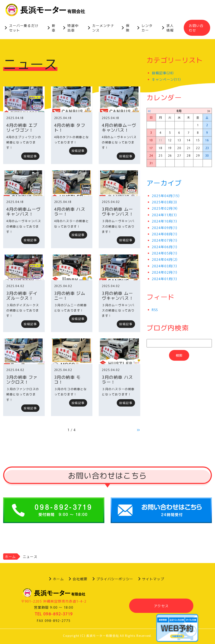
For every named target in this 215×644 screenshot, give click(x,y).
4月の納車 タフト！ (70, 127)
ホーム (10, 557)
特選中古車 (73, 28)
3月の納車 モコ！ (68, 379)
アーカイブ (164, 183)
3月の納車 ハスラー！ (117, 379)
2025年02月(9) (165, 208)
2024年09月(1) (165, 228)
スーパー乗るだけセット (24, 28)
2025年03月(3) (165, 202)
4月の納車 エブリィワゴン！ (22, 127)
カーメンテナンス (103, 28)
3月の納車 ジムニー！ (70, 295)
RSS (155, 310)
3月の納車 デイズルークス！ (22, 295)
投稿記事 (30, 156)
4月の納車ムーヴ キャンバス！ (119, 127)
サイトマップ (153, 579)
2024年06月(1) (165, 247)
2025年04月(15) (166, 196)
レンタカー (147, 28)
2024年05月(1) (165, 253)
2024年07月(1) (165, 240)
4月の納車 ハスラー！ (70, 211)
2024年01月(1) (165, 279)
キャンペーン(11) (166, 79)
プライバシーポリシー (115, 579)
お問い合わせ (196, 28)
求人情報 (170, 28)
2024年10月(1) (165, 221)
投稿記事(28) (163, 73)
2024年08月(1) (165, 234)
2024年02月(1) (165, 272)
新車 (54, 28)
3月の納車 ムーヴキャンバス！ (118, 211)
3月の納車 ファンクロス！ (22, 379)
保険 (128, 28)
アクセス (161, 606)
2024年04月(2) (165, 260)
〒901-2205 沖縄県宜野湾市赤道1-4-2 (54, 601)
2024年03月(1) (165, 266)
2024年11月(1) (164, 215)
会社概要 (80, 579)
